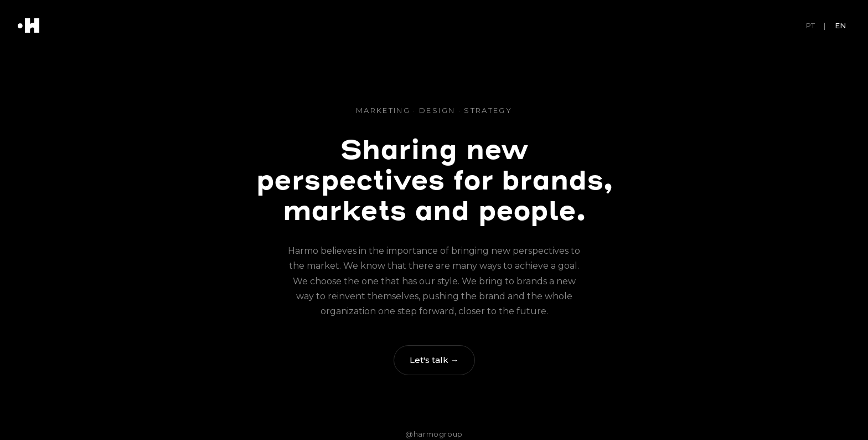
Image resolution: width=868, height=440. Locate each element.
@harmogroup (434, 434)
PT (810, 25)
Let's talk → (434, 360)
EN (840, 25)
